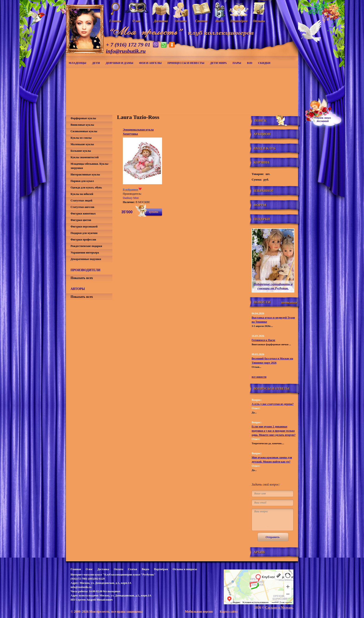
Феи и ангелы (150, 63)
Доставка (103, 569)
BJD (250, 63)
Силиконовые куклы (84, 131)
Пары (237, 63)
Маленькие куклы (82, 144)
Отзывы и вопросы (185, 569)
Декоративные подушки (86, 259)
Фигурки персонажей (84, 227)
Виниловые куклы (82, 125)
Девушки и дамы (119, 63)
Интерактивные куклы (85, 174)
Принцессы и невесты (186, 63)
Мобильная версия (199, 612)
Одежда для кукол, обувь (86, 187)
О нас (89, 569)
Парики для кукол (82, 181)
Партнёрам (161, 569)
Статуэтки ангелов (82, 207)
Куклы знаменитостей (85, 157)
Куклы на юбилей (82, 194)
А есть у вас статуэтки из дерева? (273, 404)
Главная (76, 569)
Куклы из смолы (81, 138)
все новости (259, 377)
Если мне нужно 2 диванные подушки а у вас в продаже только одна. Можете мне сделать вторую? (274, 431)
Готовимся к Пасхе (263, 340)
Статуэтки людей (81, 201)
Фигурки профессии (83, 240)
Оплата (119, 569)
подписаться (289, 302)
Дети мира (218, 63)
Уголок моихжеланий (323, 119)
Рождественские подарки (86, 246)
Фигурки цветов (81, 220)
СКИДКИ (264, 63)
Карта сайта (229, 612)
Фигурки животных (83, 214)
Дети (96, 63)
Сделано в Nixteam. (279, 608)
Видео (145, 569)
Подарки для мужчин (84, 233)
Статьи (132, 569)
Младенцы (78, 63)
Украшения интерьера (85, 253)
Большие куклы (81, 151)
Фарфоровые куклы (83, 118)
